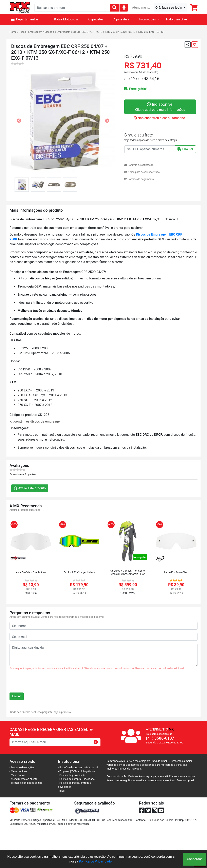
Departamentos (25, 19)
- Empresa (64, 771)
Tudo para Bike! (177, 19)
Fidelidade (89, 779)
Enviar (17, 696)
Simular (185, 149)
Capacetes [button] (96, 19)
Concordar (194, 859)
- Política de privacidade (72, 775)
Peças (22, 32)
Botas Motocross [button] (67, 19)
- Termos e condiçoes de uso (26, 783)
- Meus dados (17, 775)
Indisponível (160, 107)
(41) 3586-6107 (160, 738)
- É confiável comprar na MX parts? (78, 767)
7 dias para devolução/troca (142, 172)
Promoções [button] (148, 19)
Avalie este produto (30, 488)
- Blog (61, 791)
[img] (124, 7)
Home (13, 32)
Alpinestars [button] (122, 19)
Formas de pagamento (139, 179)
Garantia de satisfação (139, 165)
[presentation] (40, 683)
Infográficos (88, 771)
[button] (170, 8)
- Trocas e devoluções (22, 767)
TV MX (75, 771)
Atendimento (141, 8)
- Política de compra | (70, 779)
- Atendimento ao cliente (23, 779)
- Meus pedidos (18, 771)
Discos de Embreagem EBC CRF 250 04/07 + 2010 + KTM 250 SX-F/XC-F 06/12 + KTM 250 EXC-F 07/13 (104, 32)
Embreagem (35, 32)
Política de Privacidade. (96, 861)
